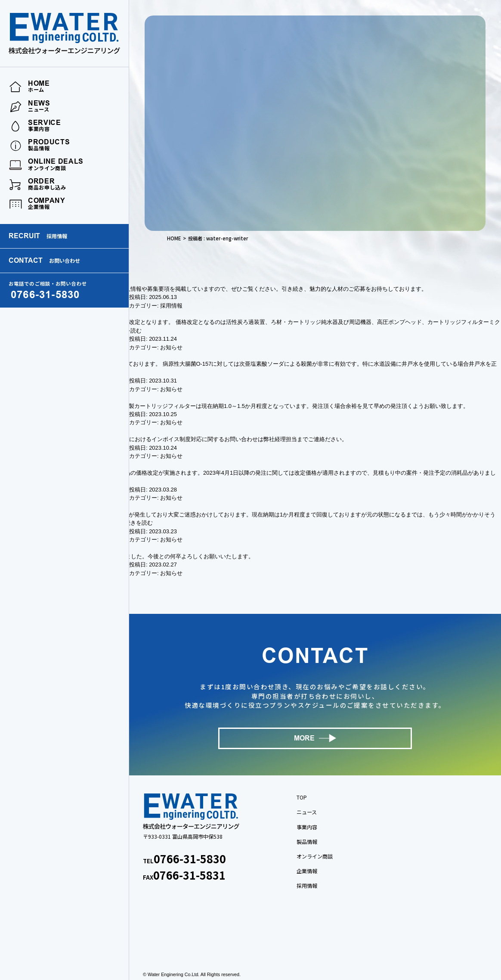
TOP (302, 797)
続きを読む (139, 523)
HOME (174, 238)
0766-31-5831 (189, 875)
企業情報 (307, 871)
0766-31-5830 (190, 859)
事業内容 (307, 827)
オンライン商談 (315, 856)
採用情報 (171, 306)
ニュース (307, 812)
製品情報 (307, 842)
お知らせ (171, 347)
